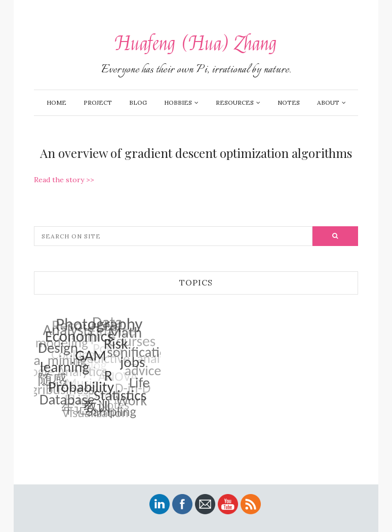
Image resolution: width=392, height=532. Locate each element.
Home (56, 103)
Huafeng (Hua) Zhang (196, 44)
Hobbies (178, 103)
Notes (289, 103)
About (328, 103)
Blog (138, 103)
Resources (235, 103)
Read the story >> (64, 180)
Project (98, 103)
